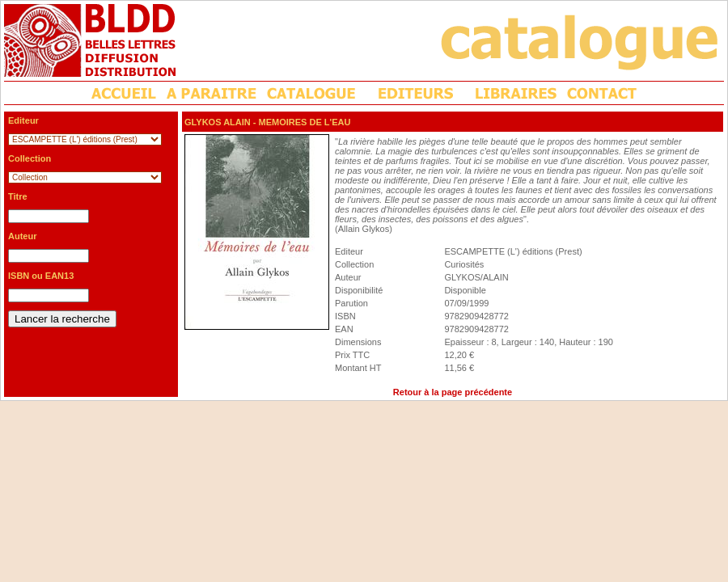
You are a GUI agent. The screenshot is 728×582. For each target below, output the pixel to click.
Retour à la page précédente (453, 392)
